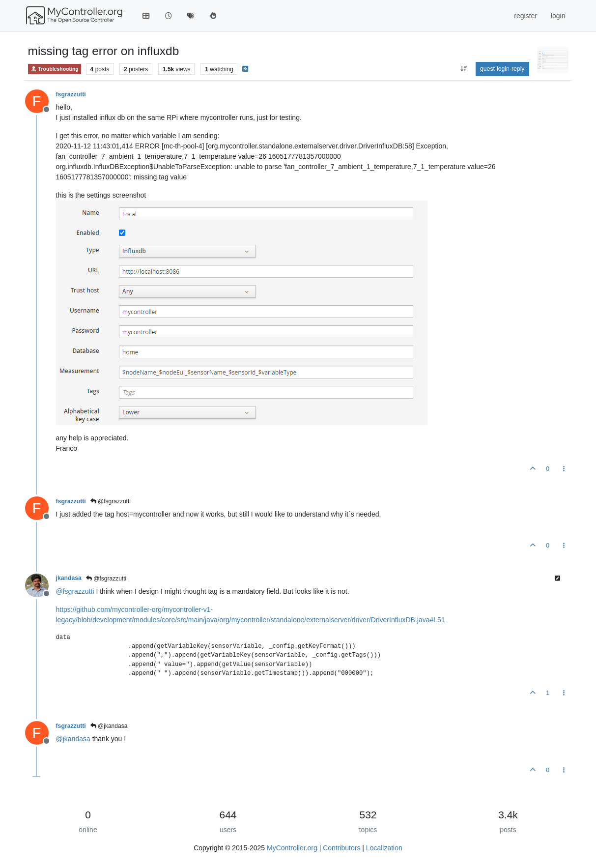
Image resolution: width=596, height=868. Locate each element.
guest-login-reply (502, 69)
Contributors (341, 848)
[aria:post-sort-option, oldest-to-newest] (464, 69)
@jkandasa (109, 726)
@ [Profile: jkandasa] (73, 739)
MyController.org (292, 848)
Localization (384, 848)
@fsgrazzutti (111, 501)
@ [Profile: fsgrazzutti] (75, 591)
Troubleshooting (55, 69)
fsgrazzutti (71, 94)
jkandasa (69, 578)
